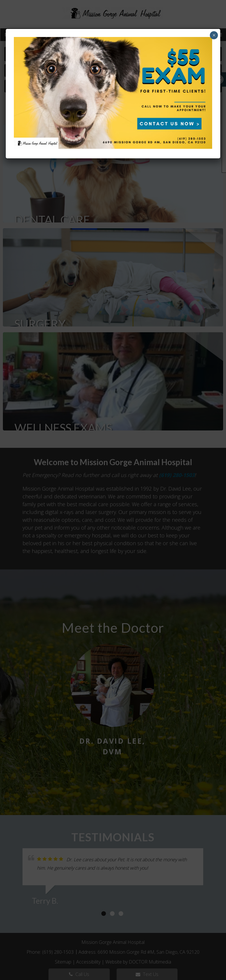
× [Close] (214, 35)
